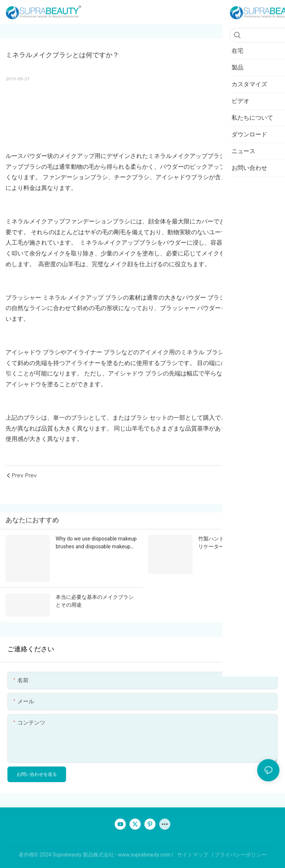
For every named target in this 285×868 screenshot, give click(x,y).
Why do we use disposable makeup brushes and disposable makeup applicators (96, 543)
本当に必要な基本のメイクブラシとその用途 (95, 601)
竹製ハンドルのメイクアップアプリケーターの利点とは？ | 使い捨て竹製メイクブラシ (237, 543)
